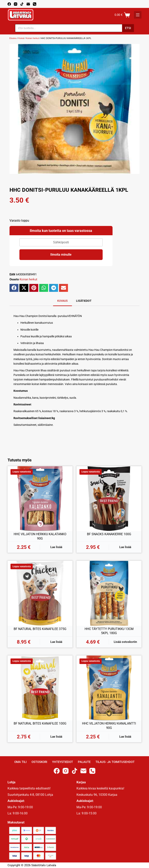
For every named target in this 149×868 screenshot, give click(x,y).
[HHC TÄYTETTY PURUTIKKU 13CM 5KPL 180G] (109, 593)
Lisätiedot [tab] (84, 301)
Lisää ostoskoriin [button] (125, 642)
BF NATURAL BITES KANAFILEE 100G (40, 723)
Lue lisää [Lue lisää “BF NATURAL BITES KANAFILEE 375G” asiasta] (56, 642)
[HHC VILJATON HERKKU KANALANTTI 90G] (109, 688)
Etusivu (13, 38)
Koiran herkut (32, 38)
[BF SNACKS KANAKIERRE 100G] (109, 499)
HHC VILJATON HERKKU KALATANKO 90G (40, 536)
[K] (138, 15)
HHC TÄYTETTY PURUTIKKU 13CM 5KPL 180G (109, 631)
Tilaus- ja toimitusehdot (115, 762)
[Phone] (35, 4)
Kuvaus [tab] (63, 301)
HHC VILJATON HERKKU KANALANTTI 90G (109, 726)
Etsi (128, 28)
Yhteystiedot (63, 762)
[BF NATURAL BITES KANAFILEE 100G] (40, 688)
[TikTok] (22, 4)
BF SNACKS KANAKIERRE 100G (109, 534)
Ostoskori (39, 762)
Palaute (84, 762)
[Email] (28, 4)
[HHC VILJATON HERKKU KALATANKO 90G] (40, 499)
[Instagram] (16, 4)
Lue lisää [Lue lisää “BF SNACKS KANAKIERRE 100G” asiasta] (125, 547)
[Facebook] (9, 4)
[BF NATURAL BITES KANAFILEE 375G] (40, 593)
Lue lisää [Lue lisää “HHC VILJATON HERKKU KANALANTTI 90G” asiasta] (125, 737)
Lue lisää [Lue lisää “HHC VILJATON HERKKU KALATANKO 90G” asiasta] (56, 547)
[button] (14, 288)
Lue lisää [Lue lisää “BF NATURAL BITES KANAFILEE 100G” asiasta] (56, 737)
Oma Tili (20, 762)
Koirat (21, 38)
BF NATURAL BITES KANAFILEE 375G (40, 629)
